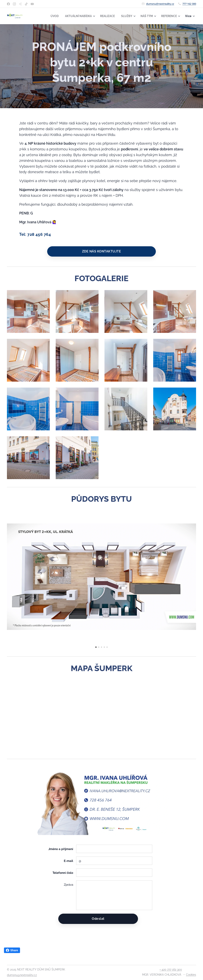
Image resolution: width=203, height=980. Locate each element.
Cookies (191, 975)
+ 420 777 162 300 (171, 969)
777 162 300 (189, 4)
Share (12, 950)
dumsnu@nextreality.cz (160, 4)
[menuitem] (49, 16)
